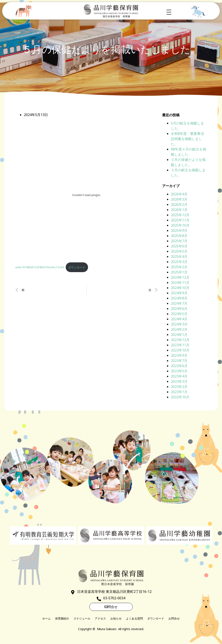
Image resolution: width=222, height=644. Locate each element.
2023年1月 (179, 392)
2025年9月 (179, 230)
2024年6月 (179, 309)
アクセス (100, 618)
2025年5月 (179, 251)
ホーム (47, 618)
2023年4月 (179, 376)
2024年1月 (179, 335)
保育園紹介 (62, 618)
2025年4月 (179, 257)
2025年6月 (179, 246)
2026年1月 (179, 210)
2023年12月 (180, 340)
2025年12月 (180, 215)
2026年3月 (179, 199)
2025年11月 (180, 220)
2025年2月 (179, 267)
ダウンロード (77, 267)
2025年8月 (179, 236)
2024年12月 (180, 277)
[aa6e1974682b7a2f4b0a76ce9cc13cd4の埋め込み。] (87, 195)
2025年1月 (179, 272)
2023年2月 (179, 387)
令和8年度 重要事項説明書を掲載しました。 (187, 139)
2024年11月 (180, 283)
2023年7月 (179, 361)
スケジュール (82, 618)
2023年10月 (180, 350)
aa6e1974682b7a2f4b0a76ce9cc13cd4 (39, 267)
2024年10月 (180, 288)
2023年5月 (179, 371)
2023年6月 (179, 366)
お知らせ (116, 618)
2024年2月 (179, 329)
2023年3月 (179, 381)
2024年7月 (179, 303)
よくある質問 (134, 618)
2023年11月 (180, 345)
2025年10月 (180, 225)
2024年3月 (179, 324)
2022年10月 (180, 397)
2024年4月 (179, 319)
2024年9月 (179, 293)
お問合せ (174, 618)
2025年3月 (179, 262)
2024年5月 (179, 314)
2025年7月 (179, 241)
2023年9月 (179, 355)
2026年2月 (179, 204)
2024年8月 (179, 298)
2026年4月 (179, 194)
